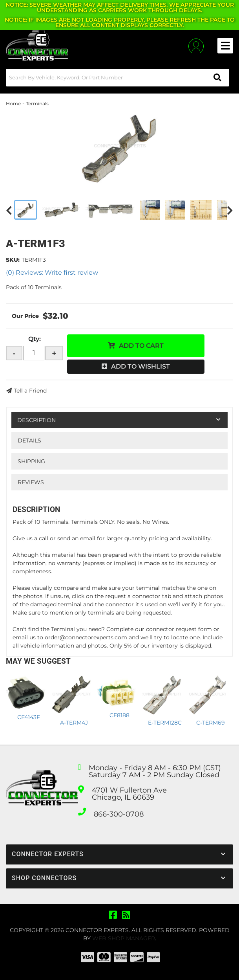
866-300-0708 (119, 814)
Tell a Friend (30, 391)
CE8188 (119, 715)
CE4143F (29, 717)
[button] (118, 78)
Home (13, 104)
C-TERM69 (211, 723)
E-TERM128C (165, 723)
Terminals (37, 104)
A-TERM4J (74, 723)
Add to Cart (141, 346)
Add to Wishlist (140, 366)
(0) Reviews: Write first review (52, 273)
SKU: (13, 260)
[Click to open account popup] (196, 46)
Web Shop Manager (124, 938)
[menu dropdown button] (225, 46)
